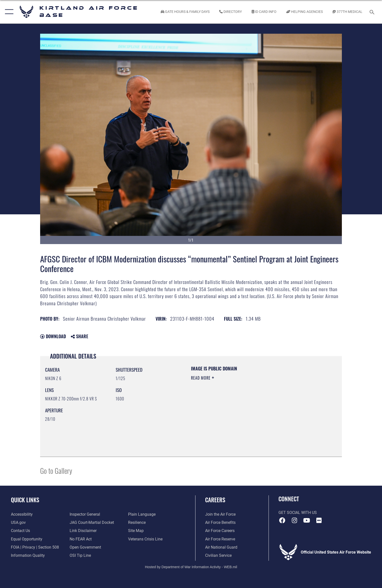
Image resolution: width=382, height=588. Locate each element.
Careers (215, 500)
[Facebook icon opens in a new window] (282, 520)
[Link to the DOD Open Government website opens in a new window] (85, 547)
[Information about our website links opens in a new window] (83, 531)
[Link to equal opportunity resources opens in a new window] (27, 539)
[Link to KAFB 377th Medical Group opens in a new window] (347, 12)
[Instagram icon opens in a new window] (294, 520)
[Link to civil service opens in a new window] (218, 555)
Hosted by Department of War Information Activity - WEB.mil (191, 567)
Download (53, 336)
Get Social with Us (298, 513)
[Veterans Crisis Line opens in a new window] (145, 539)
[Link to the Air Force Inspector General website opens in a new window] (85, 514)
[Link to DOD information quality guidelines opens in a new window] (28, 555)
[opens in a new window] (22, 514)
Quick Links (25, 500)
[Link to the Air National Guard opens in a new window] (221, 547)
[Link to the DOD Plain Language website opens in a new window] (142, 514)
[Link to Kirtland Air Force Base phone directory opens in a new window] (231, 12)
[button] (8, 12)
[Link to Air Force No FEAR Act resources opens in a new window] (81, 539)
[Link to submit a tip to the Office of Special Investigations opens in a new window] (80, 555)
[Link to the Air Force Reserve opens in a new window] (220, 539)
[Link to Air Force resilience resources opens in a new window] (137, 522)
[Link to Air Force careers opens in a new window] (220, 531)
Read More (201, 378)
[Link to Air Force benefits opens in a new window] (220, 522)
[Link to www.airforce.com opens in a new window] (220, 514)
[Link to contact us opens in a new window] (20, 531)
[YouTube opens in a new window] (307, 520)
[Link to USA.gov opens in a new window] (18, 522)
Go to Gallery (56, 470)
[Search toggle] (373, 12)
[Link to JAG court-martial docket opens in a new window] (92, 522)
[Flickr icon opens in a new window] (319, 520)
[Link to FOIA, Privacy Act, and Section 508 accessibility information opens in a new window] (35, 547)
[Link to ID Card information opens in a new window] (264, 12)
